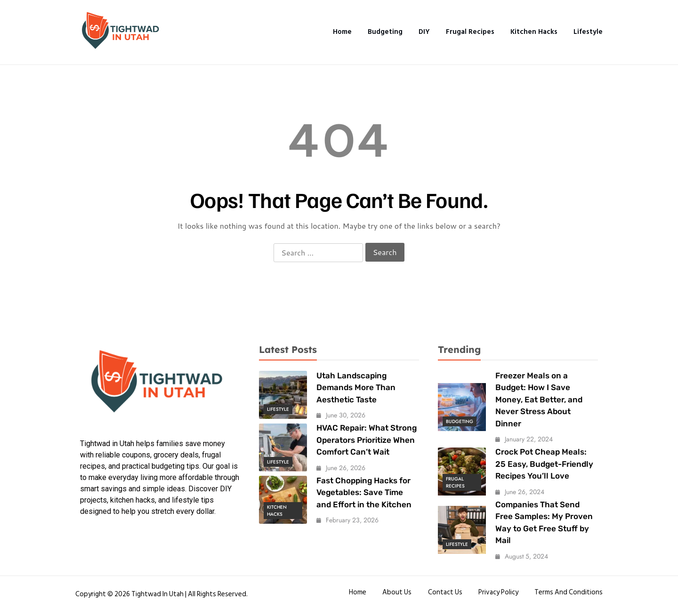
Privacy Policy (498, 592)
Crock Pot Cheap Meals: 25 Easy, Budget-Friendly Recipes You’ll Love (544, 464)
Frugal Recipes (470, 32)
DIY (424, 32)
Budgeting (385, 32)
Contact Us (445, 592)
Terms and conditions (569, 592)
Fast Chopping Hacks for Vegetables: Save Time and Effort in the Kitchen (364, 492)
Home (341, 32)
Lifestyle (588, 32)
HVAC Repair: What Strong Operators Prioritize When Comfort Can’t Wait (367, 440)
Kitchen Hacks (534, 32)
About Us (397, 592)
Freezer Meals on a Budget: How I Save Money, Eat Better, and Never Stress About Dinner (539, 400)
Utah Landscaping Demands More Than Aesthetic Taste (356, 388)
